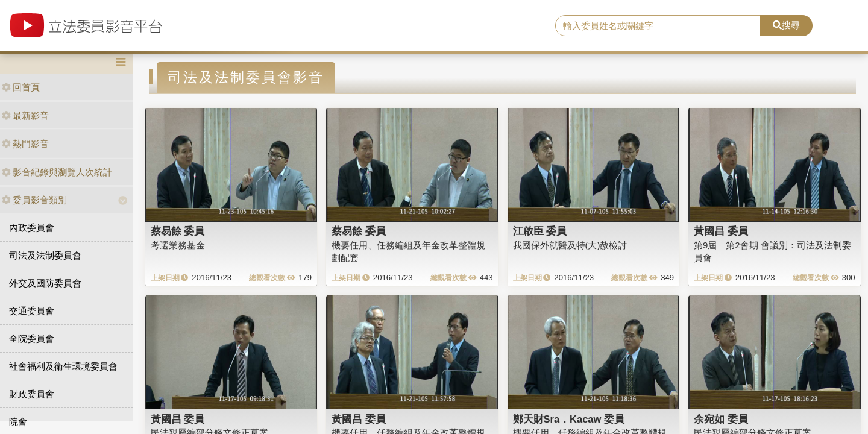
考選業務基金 (178, 245)
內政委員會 (32, 228)
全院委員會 (32, 338)
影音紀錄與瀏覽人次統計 (57, 172)
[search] (658, 26)
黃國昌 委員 (721, 231)
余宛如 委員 (721, 419)
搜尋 (786, 25)
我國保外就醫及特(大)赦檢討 (570, 245)
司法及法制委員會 (45, 255)
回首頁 (21, 87)
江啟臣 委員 (540, 231)
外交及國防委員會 (45, 283)
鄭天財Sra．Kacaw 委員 (569, 419)
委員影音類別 (34, 200)
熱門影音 (25, 144)
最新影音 (25, 115)
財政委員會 (32, 394)
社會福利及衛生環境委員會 (63, 366)
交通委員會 (32, 311)
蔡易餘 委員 (178, 231)
